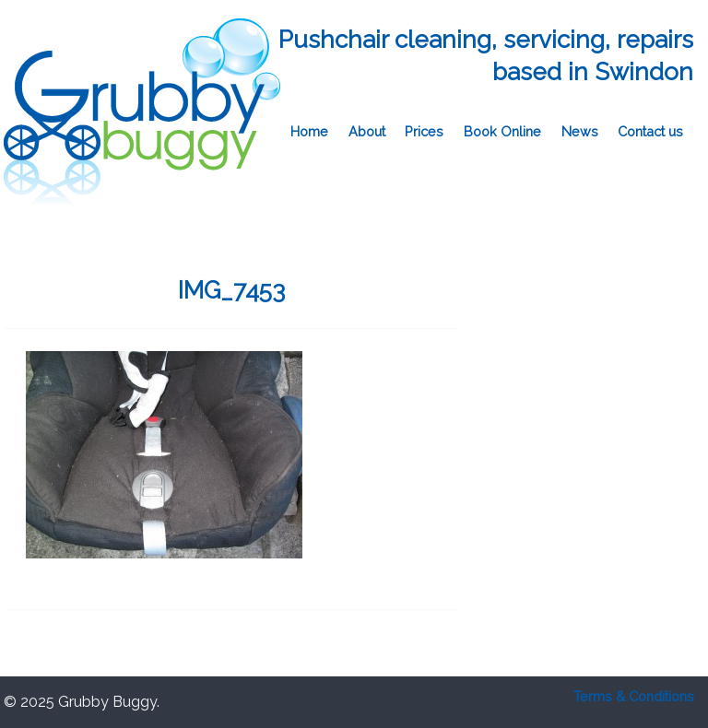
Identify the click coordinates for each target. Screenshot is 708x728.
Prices (424, 131)
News (580, 131)
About (367, 131)
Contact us (650, 131)
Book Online (502, 131)
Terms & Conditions (634, 696)
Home (309, 131)
